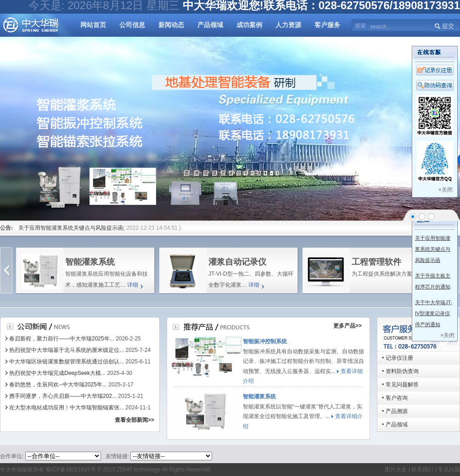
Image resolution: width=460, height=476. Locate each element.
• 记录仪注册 (398, 358)
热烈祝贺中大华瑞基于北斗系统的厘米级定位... (67, 350)
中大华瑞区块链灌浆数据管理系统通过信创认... (67, 362)
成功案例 (249, 25)
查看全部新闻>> (135, 420)
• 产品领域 (395, 425)
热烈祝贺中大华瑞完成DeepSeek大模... (57, 373)
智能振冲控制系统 (265, 341)
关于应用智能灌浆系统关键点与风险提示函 (71, 228)
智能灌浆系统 (259, 397)
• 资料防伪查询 (400, 371)
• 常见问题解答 (400, 385)
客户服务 (327, 25)
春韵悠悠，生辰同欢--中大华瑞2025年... (58, 385)
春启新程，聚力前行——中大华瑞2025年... (62, 339)
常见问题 (449, 470)
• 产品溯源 (395, 411)
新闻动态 (171, 25)
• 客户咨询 (395, 398)
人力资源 (288, 25)
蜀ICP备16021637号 (70, 470)
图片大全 (396, 470)
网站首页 (93, 25)
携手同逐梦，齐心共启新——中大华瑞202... (63, 396)
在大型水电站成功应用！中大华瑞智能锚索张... (67, 408)
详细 (133, 285)
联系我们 (422, 470)
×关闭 (446, 190)
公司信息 (132, 25)
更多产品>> (348, 326)
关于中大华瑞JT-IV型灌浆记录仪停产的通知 (434, 313)
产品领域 (210, 25)
